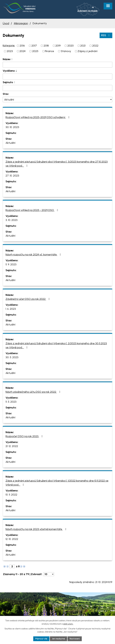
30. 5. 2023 (12, 357)
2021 (83, 46)
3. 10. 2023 (12, 220)
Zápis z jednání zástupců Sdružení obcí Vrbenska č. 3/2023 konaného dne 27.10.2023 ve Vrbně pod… (57, 164)
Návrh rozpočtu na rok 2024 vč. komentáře (34, 255)
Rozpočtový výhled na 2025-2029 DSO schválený (38, 117)
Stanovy (66, 51)
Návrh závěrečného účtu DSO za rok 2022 (34, 392)
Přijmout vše (41, 639)
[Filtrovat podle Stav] (57, 100)
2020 (71, 46)
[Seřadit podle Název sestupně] (12, 60)
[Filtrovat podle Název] (57, 65)
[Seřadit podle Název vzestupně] (12, 59)
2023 (10, 51)
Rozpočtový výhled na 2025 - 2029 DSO (32, 210)
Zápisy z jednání (87, 51)
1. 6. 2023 (11, 309)
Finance (49, 51)
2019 (58, 46)
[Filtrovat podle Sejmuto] (57, 88)
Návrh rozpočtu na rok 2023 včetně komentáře (37, 529)
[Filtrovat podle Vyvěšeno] (57, 77)
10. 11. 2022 (11, 495)
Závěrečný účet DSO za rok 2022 (28, 299)
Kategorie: (9, 45)
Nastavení (75, 639)
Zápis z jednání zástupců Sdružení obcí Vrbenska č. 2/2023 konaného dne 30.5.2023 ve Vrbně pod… (56, 345)
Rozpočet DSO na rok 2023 (25, 436)
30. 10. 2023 (12, 127)
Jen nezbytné (58, 639)
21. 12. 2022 (12, 446)
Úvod (6, 23)
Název (7, 59)
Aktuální (10, 143)
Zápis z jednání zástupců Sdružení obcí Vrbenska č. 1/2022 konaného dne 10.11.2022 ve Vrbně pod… (57, 483)
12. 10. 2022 (12, 539)
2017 (34, 46)
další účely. (68, 624)
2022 (95, 46)
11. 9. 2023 (11, 264)
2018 (46, 46)
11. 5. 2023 (11, 402)
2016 (22, 46)
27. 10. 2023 (12, 176)
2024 (22, 51)
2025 (35, 51)
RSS (106, 35)
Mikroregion (21, 23)
